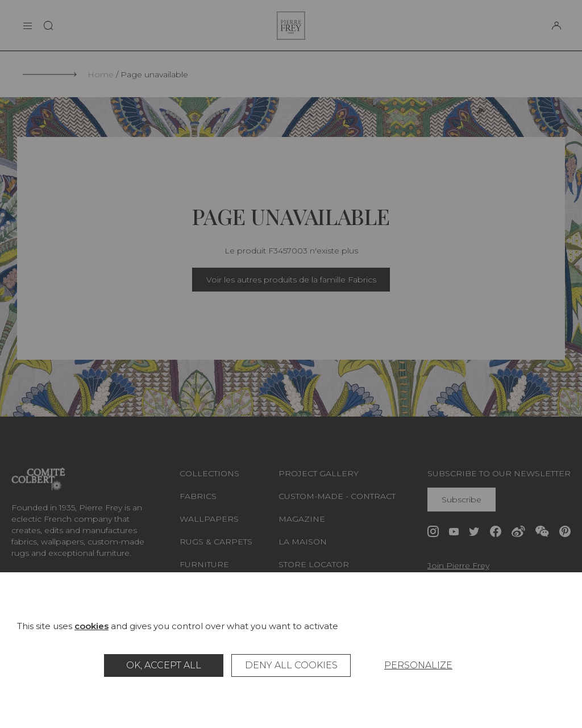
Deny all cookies (291, 665)
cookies (92, 626)
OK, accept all (164, 665)
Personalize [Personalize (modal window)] (418, 665)
